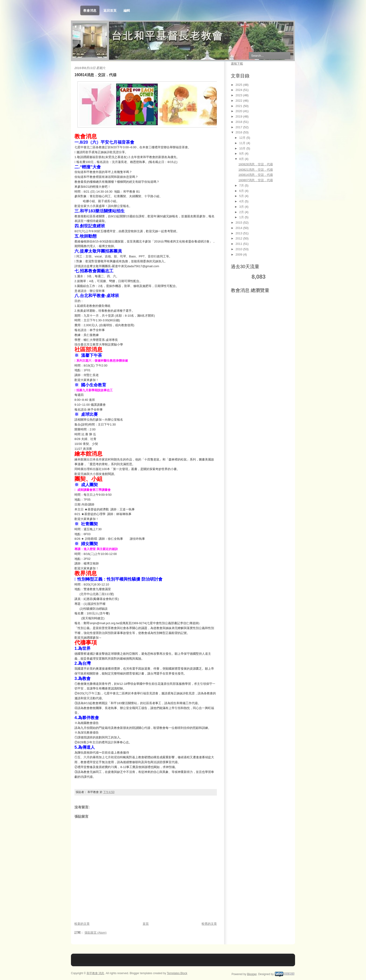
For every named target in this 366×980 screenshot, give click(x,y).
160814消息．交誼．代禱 (95, 75)
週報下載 (237, 64)
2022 (239, 101)
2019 (239, 116)
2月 (242, 212)
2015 (239, 223)
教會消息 (90, 11)
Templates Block (177, 973)
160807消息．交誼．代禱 (255, 180)
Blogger (252, 974)
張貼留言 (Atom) (96, 933)
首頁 (146, 924)
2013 (239, 233)
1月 (242, 217)
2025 (239, 85)
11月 (243, 143)
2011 (239, 244)
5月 (242, 196)
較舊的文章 (209, 924)
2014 (239, 228)
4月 (242, 201)
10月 (243, 148)
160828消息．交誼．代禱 (255, 164)
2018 (239, 122)
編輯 (127, 10)
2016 (239, 132)
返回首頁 (110, 10)
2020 (239, 111)
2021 (239, 106)
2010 (239, 249)
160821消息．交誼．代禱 (255, 170)
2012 (239, 238)
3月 (242, 207)
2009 (239, 255)
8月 (242, 159)
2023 (239, 95)
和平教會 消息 (95, 973)
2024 (239, 90)
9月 (242, 154)
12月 (243, 138)
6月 (242, 191)
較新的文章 (82, 924)
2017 (239, 127)
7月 (242, 185)
